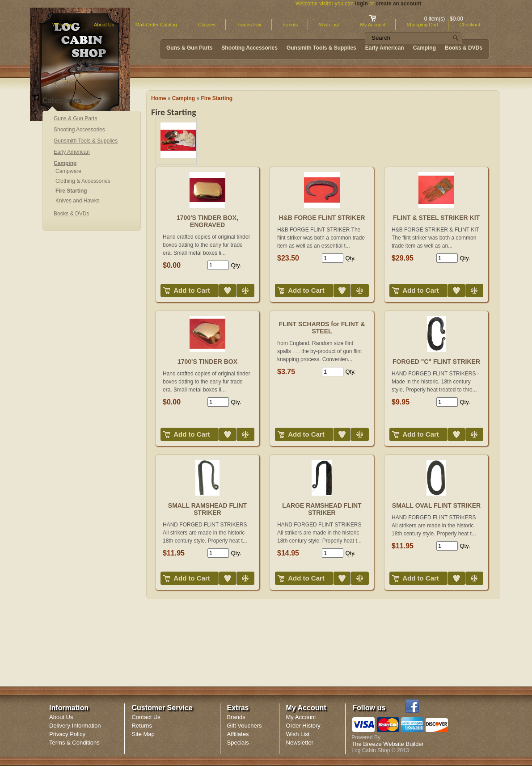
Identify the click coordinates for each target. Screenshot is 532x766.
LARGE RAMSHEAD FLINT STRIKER (322, 509)
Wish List (329, 25)
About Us (104, 25)
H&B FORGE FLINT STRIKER (322, 218)
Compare (237, 284)
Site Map (143, 734)
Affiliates (238, 734)
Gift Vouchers (245, 726)
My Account (301, 717)
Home (158, 98)
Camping (184, 98)
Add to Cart (192, 290)
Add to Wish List (221, 284)
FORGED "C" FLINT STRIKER (436, 362)
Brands (236, 717)
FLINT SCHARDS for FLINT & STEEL (322, 328)
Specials (238, 743)
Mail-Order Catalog (156, 25)
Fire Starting (217, 98)
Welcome (63, 25)
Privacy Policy (67, 734)
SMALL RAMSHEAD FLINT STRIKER (207, 509)
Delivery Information (75, 726)
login (361, 4)
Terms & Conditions (74, 743)
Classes (207, 25)
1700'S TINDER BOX (207, 362)
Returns (142, 726)
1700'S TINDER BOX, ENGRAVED (207, 221)
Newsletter (300, 743)
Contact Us (146, 717)
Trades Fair (249, 25)
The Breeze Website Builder (388, 744)
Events (291, 25)
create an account (398, 4)
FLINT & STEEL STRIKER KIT (436, 218)
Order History (303, 726)
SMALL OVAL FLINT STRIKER (436, 505)
